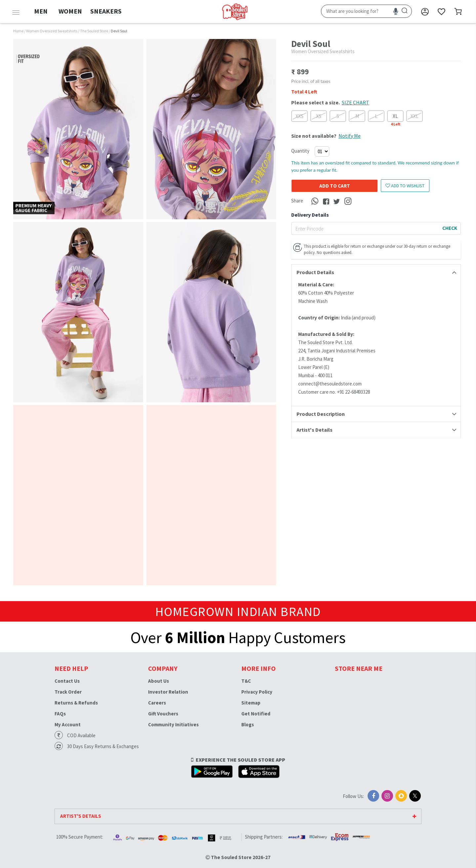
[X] (415, 796)
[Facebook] (373, 796)
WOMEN (70, 11)
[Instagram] (387, 796)
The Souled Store (94, 31)
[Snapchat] (401, 796)
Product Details (315, 272)
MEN (41, 11)
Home (18, 31)
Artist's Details (315, 430)
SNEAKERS (106, 11)
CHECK (450, 228)
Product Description (321, 414)
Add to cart (329, 186)
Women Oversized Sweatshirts (52, 31)
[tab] (376, 272)
